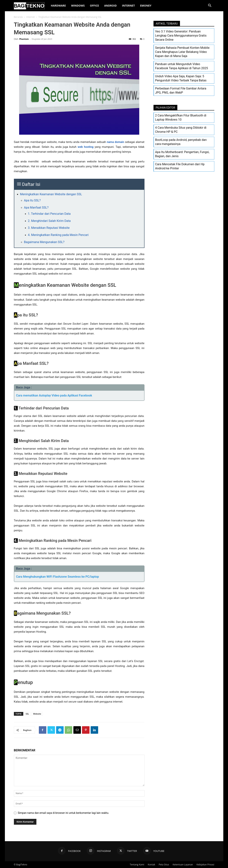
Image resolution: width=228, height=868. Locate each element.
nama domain (115, 142)
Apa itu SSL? (32, 200)
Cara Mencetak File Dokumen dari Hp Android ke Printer (180, 166)
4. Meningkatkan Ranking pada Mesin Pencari (58, 235)
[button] (210, 6)
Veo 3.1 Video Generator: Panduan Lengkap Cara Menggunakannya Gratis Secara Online (181, 36)
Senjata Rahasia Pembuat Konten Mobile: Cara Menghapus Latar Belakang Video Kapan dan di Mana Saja (183, 52)
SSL (27, 714)
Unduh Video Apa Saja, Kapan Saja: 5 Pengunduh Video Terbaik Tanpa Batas (181, 78)
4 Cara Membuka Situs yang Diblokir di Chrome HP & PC (181, 130)
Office (94, 6)
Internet (128, 6)
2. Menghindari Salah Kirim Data (49, 221)
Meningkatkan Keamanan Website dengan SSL (51, 194)
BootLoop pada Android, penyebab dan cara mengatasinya (181, 142)
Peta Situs (164, 865)
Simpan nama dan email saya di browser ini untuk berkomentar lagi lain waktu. (64, 813)
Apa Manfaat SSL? (36, 208)
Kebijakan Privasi (205, 865)
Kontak (152, 865)
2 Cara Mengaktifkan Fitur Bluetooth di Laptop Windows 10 (181, 118)
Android (110, 6)
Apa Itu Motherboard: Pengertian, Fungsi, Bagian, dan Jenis (182, 154)
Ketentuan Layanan (183, 865)
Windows (78, 6)
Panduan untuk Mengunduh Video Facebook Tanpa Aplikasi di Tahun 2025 (182, 66)
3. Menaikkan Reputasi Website (49, 228)
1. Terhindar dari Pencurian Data (49, 214)
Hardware (58, 6)
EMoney (146, 6)
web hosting (86, 147)
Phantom (24, 39)
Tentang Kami (137, 865)
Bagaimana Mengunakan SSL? (44, 242)
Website (37, 714)
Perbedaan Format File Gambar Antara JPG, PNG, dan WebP (181, 90)
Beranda (18, 17)
